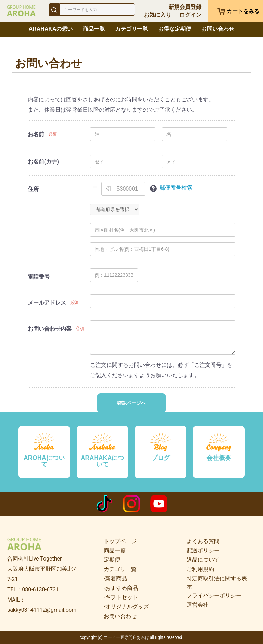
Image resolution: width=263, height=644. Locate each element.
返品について (203, 560)
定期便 (112, 560)
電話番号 (39, 277)
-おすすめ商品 (121, 588)
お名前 (36, 134)
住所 (33, 189)
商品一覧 (94, 29)
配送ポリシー (203, 550)
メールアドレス (47, 303)
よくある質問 (203, 541)
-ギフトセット (121, 597)
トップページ (120, 541)
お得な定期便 (175, 29)
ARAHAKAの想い (51, 29)
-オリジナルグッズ (126, 607)
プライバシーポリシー (214, 596)
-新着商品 (115, 578)
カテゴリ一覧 (131, 29)
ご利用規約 (200, 569)
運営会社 (198, 605)
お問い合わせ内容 (50, 329)
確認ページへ (131, 403)
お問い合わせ (218, 29)
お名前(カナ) (43, 162)
